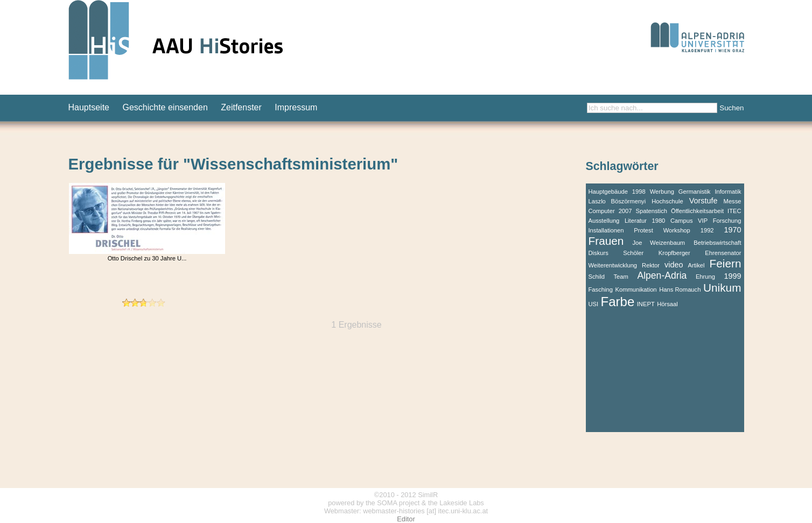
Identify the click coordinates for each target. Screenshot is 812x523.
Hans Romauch (680, 289)
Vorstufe (703, 201)
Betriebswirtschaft (717, 243)
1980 (658, 221)
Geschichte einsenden (165, 107)
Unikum (722, 288)
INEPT (646, 304)
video (674, 265)
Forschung (727, 221)
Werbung (662, 192)
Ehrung (705, 277)
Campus (682, 221)
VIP (703, 221)
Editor (406, 519)
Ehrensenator (723, 253)
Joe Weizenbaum (659, 243)
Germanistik (695, 192)
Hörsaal (667, 304)
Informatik (728, 192)
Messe (733, 201)
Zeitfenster (241, 107)
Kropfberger (674, 253)
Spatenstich (652, 211)
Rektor (651, 265)
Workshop (677, 230)
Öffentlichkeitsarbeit (697, 211)
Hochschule (667, 201)
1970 (732, 230)
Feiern (726, 263)
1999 (732, 276)
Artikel (696, 265)
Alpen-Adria (662, 275)
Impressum (296, 107)
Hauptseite (89, 107)
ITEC (734, 211)
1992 (707, 230)
